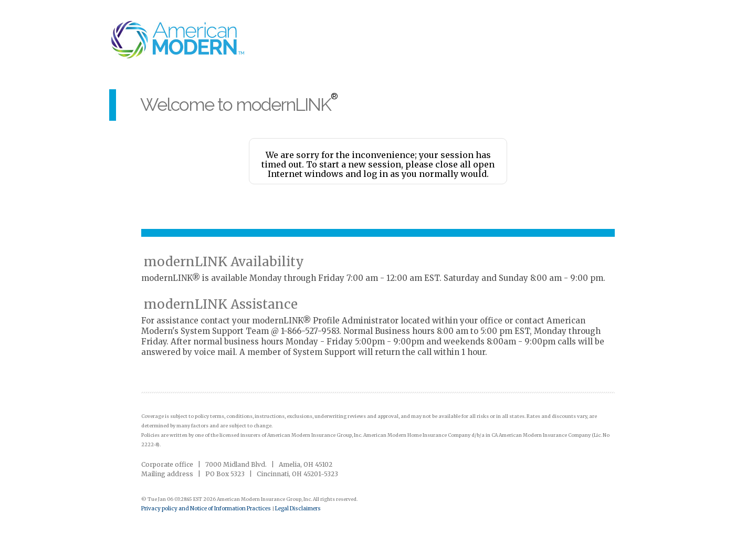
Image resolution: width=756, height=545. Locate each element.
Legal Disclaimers (298, 509)
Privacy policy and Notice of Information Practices (207, 509)
